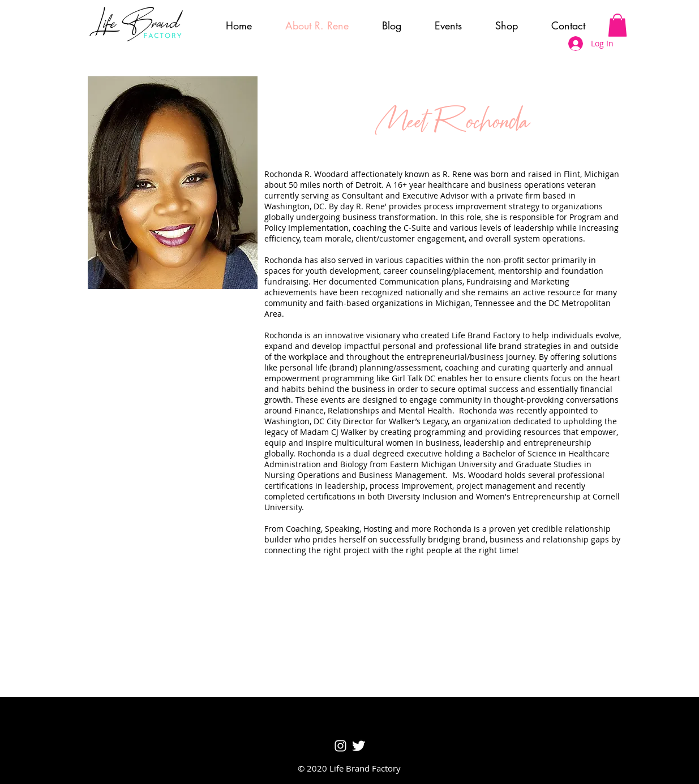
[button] (617, 25)
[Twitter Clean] (359, 746)
